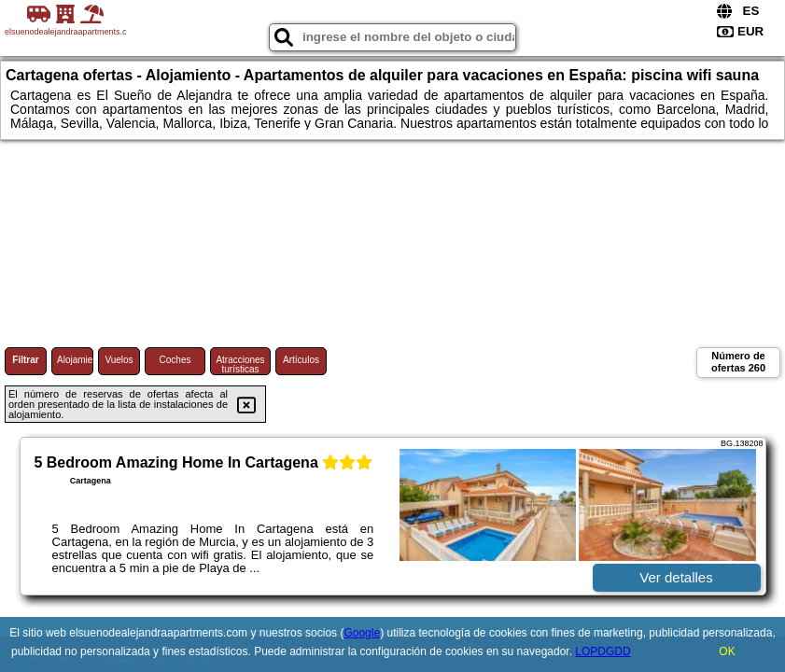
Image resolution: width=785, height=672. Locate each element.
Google (362, 633)
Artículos (301, 360)
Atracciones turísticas (240, 364)
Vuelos (119, 360)
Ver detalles (676, 577)
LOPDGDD (603, 651)
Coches (175, 360)
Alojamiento (75, 360)
